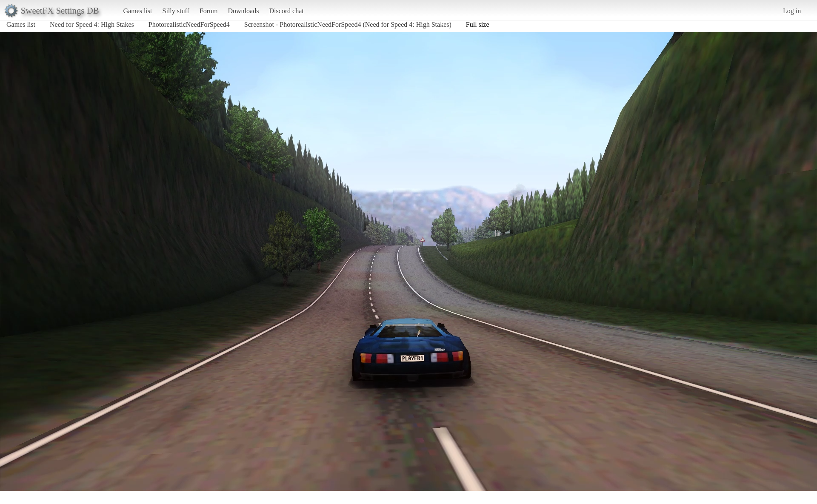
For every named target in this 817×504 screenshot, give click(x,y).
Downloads (243, 11)
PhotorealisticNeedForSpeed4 (189, 24)
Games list (138, 11)
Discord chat (286, 11)
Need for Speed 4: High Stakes (92, 24)
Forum (209, 11)
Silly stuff (176, 11)
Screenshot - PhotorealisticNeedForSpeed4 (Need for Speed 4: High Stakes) (348, 24)
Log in (792, 11)
